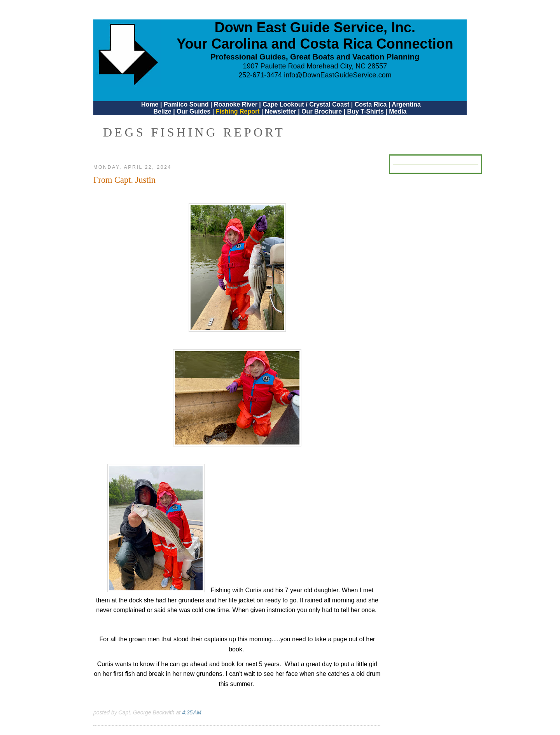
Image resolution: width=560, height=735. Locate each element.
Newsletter (281, 111)
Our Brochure (322, 111)
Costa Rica (371, 104)
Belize (162, 111)
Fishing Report (239, 111)
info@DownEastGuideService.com (338, 75)
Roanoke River (236, 104)
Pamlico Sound (186, 104)
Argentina (406, 104)
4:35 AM (192, 712)
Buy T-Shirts (366, 111)
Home (150, 104)
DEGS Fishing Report (194, 132)
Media (398, 111)
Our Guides (193, 111)
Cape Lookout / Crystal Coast (306, 104)
